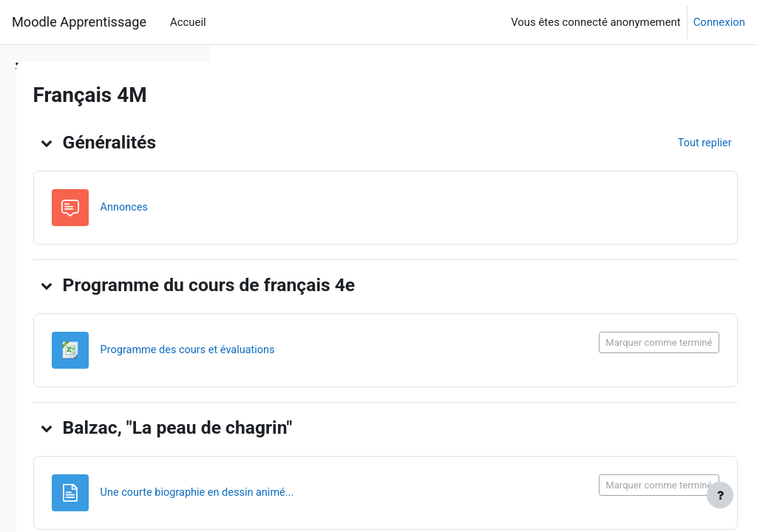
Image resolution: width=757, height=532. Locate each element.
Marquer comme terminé (626, 342)
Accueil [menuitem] (188, 22)
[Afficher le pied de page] (720, 495)
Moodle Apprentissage (79, 22)
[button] (253, 143)
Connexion (719, 22)
